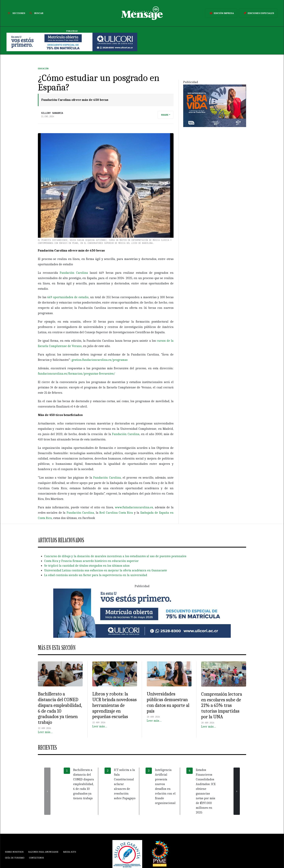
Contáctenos (36, 858)
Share (165, 115)
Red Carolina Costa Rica (116, 513)
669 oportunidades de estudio (68, 297)
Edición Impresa (221, 13)
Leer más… (45, 732)
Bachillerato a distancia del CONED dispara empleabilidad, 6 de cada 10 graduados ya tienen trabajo (60, 708)
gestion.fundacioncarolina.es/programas (100, 360)
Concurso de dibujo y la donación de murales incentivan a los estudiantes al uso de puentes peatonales (115, 556)
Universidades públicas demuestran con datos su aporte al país (168, 702)
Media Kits (70, 852)
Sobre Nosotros (14, 852)
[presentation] (47, 791)
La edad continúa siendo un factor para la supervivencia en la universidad (96, 575)
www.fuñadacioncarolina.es (134, 507)
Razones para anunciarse (43, 852)
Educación (43, 69)
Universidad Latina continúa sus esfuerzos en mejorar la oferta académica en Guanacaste (106, 570)
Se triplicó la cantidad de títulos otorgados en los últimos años (87, 566)
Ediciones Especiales (258, 13)
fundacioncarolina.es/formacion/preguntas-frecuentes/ (77, 374)
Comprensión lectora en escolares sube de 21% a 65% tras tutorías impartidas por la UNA (222, 705)
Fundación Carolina (74, 273)
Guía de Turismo (15, 858)
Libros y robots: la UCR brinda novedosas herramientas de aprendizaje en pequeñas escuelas (114, 705)
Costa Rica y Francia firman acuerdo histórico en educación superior (91, 561)
